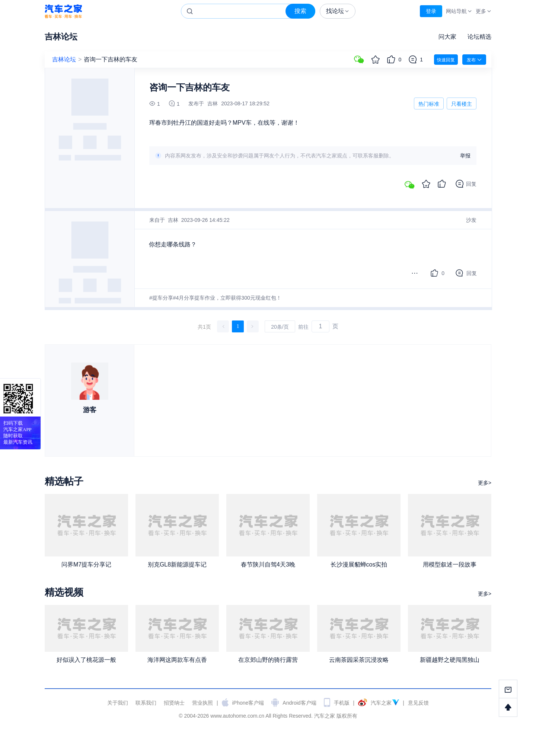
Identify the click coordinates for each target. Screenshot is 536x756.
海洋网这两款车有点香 (177, 660)
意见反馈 (418, 703)
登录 (431, 11)
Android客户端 (299, 703)
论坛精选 (479, 37)
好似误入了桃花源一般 (86, 660)
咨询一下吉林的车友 (111, 59)
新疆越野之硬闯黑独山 (450, 660)
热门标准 (429, 105)
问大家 (447, 37)
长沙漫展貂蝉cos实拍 (359, 564)
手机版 (342, 703)
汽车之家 (63, 11)
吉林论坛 (61, 37)
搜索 (300, 11)
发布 (474, 60)
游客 (90, 410)
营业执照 (202, 703)
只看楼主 (462, 104)
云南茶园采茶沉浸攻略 (359, 660)
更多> (485, 483)
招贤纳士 (174, 703)
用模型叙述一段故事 (450, 564)
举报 (465, 156)
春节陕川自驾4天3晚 (268, 564)
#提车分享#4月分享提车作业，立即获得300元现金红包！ (215, 298)
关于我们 (118, 703)
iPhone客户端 (248, 703)
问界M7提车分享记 (86, 564)
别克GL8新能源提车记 (177, 564)
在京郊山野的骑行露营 (268, 660)
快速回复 (446, 60)
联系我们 (146, 703)
